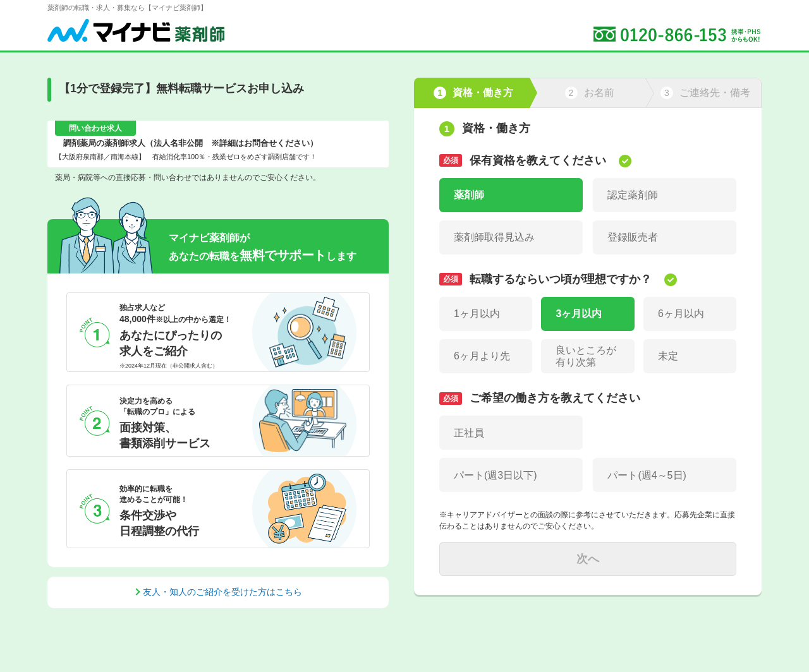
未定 (668, 356)
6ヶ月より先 (482, 356)
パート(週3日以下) (496, 475)
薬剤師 (469, 195)
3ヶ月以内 (579, 314)
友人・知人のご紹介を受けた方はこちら (222, 592)
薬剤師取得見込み (494, 237)
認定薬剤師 (633, 195)
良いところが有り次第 (586, 356)
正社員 (469, 433)
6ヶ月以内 (681, 314)
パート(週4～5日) (647, 475)
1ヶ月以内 (477, 314)
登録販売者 (633, 237)
